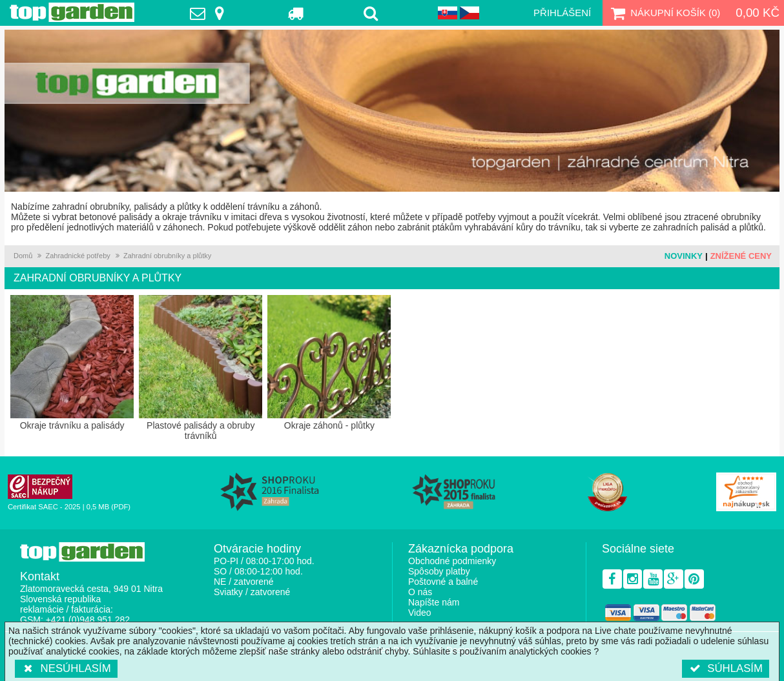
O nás (420, 592)
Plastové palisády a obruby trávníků (201, 368)
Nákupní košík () (664, 13)
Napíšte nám (434, 602)
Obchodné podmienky (452, 561)
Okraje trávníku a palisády (72, 363)
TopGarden (72, 12)
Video (420, 613)
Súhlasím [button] (726, 668)
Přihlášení (562, 13)
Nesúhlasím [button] (66, 668)
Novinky (684, 256)
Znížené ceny (741, 256)
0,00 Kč (758, 13)
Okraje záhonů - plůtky (329, 363)
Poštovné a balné (443, 582)
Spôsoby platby (439, 571)
